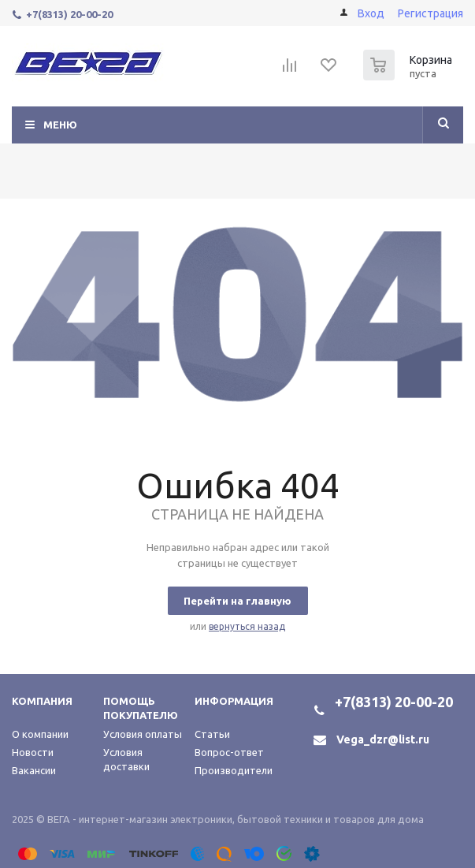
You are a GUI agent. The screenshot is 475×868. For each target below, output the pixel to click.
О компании (40, 734)
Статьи (212, 734)
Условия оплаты (143, 734)
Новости (33, 752)
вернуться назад (247, 626)
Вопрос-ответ (229, 752)
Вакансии (34, 770)
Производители (234, 770)
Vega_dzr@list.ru (383, 739)
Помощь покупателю (141, 708)
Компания (42, 701)
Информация (234, 701)
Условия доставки (126, 759)
